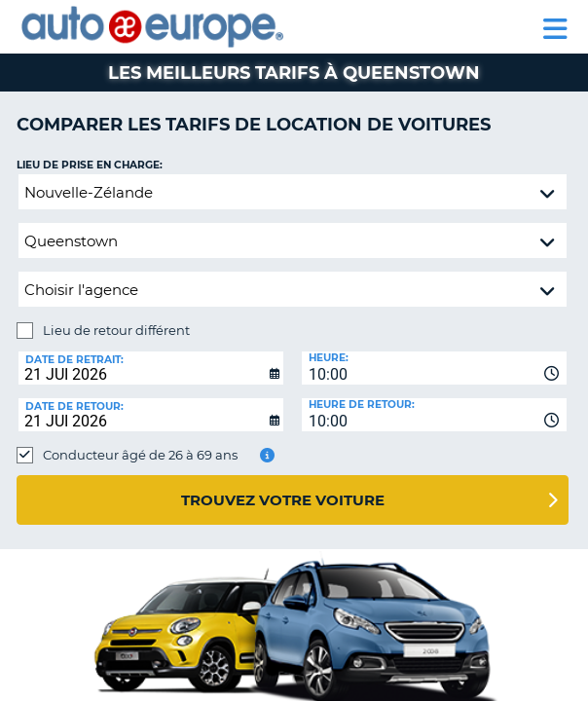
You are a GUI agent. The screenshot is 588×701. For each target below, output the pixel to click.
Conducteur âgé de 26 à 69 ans (140, 455)
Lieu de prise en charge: (90, 165)
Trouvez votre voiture (283, 500)
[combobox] (434, 368)
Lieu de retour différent (116, 330)
